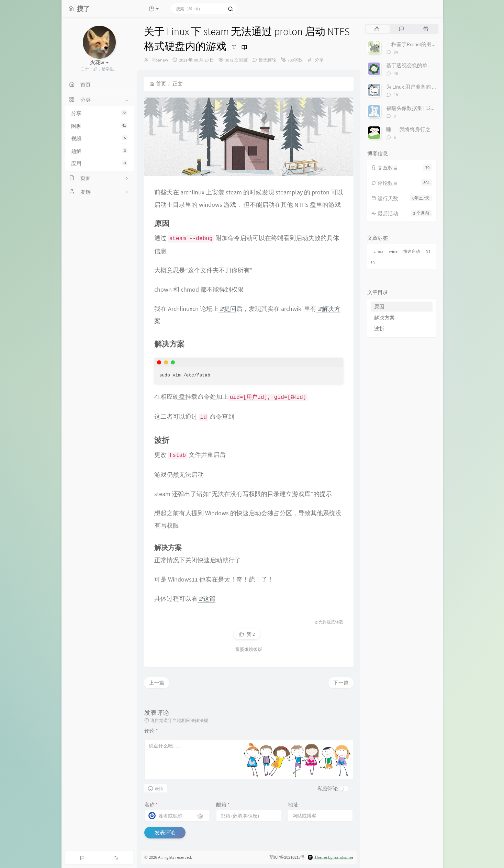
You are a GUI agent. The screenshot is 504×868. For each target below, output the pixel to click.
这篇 (207, 599)
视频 (99, 138)
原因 (379, 307)
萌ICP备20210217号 (287, 857)
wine (393, 251)
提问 (228, 309)
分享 (99, 113)
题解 (99, 151)
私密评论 (328, 788)
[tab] (377, 29)
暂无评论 (268, 60)
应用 (99, 163)
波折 (379, 329)
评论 (151, 731)
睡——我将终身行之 (408, 129)
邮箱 (223, 805)
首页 (158, 84)
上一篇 (156, 683)
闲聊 (99, 126)
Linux (378, 251)
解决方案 (384, 318)
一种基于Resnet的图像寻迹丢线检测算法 (432, 44)
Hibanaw (160, 60)
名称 (151, 805)
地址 (293, 805)
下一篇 (341, 683)
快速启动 (412, 251)
